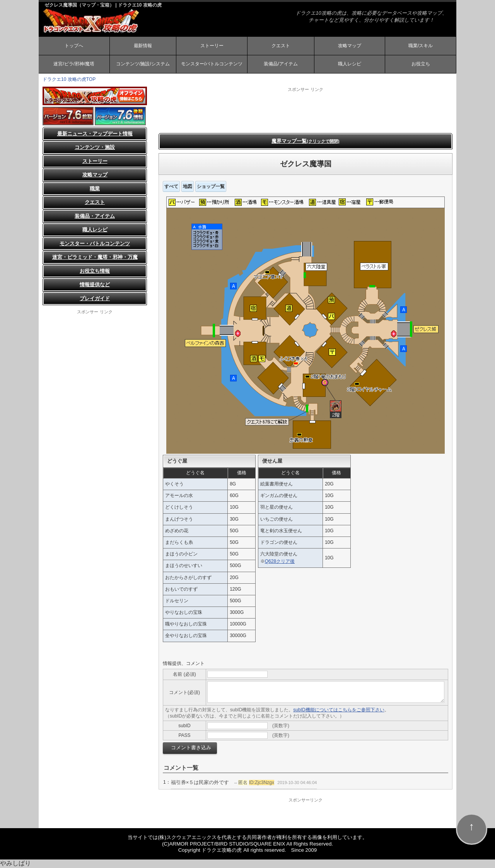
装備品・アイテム (95, 216)
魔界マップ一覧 (305, 141)
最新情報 (143, 46)
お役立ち (421, 64)
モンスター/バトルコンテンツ (212, 64)
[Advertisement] (306, 110)
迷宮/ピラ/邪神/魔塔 (74, 64)
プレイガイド (95, 299)
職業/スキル (421, 46)
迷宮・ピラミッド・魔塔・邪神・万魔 (95, 257)
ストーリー (212, 46)
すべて (171, 187)
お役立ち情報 (95, 271)
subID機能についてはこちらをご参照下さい (339, 710)
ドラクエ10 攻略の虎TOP (69, 80)
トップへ (74, 46)
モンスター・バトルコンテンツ (95, 244)
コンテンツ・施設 (95, 148)
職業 (95, 189)
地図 (188, 187)
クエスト (281, 46)
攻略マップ (350, 46)
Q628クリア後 (280, 562)
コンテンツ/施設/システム (143, 64)
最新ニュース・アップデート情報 (95, 134)
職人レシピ (350, 64)
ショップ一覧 (211, 187)
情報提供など (95, 285)
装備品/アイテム (281, 64)
